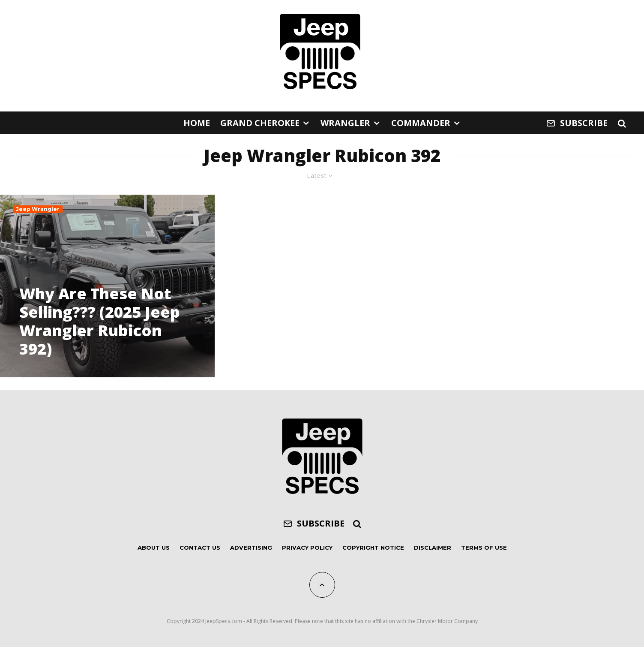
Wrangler (345, 123)
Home (197, 123)
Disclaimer (433, 548)
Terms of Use (484, 548)
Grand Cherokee (260, 123)
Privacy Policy (307, 548)
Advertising (251, 548)
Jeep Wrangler (38, 209)
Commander (421, 123)
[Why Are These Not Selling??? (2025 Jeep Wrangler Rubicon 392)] (107, 286)
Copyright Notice (373, 548)
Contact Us (200, 548)
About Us (154, 548)
